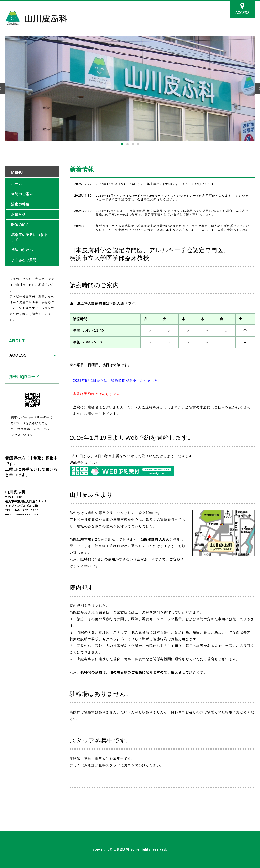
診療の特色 (20, 204)
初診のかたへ (22, 250)
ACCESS (242, 13)
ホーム (17, 184)
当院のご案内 (22, 194)
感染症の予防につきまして (29, 237)
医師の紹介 (20, 225)
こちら (94, 463)
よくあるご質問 (24, 260)
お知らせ (19, 214)
